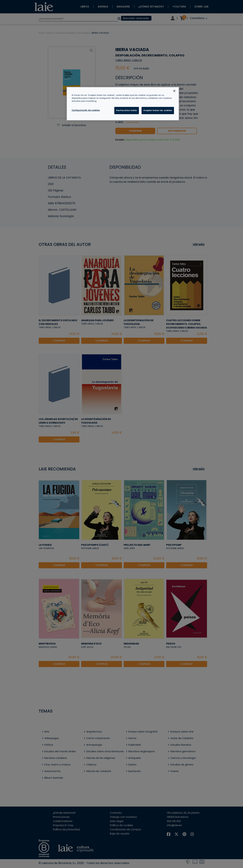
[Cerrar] (174, 91)
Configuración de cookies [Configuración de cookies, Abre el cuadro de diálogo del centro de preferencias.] (86, 110)
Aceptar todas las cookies (158, 110)
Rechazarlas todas (127, 110)
